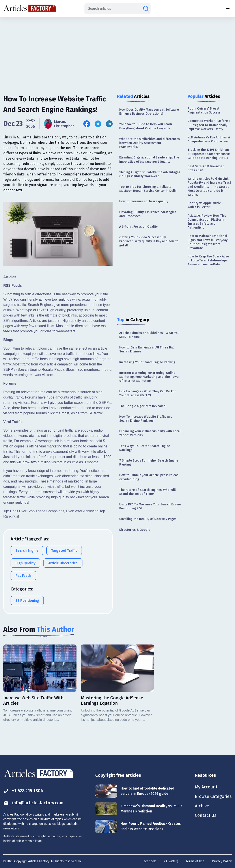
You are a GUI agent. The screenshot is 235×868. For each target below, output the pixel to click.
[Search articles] (146, 9)
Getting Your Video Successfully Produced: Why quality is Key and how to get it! (149, 241)
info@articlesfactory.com (34, 803)
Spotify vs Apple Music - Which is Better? (205, 205)
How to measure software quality (144, 201)
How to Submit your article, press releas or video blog (149, 477)
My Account (206, 787)
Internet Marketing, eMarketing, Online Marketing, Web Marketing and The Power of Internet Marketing (149, 377)
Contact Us (206, 816)
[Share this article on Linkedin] (109, 124)
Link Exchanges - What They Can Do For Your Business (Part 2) (148, 393)
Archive (202, 807)
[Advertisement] (117, 52)
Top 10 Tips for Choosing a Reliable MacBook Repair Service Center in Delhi (148, 189)
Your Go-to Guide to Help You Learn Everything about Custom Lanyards (146, 126)
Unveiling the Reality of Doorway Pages (148, 519)
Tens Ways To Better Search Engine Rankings (145, 448)
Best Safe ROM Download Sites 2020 (206, 168)
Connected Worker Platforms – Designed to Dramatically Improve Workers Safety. (209, 125)
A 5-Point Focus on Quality (138, 227)
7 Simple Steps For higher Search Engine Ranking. (149, 463)
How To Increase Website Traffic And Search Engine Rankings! (146, 419)
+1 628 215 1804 (23, 791)
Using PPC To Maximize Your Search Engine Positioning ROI (150, 506)
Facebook (149, 861)
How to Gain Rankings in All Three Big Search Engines (146, 349)
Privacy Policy (222, 861)
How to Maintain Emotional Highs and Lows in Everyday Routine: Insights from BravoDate (208, 242)
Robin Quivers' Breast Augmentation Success (204, 111)
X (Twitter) (171, 861)
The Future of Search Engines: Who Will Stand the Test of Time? (147, 492)
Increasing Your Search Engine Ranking (147, 362)
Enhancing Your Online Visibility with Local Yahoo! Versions (150, 433)
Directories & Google (135, 530)
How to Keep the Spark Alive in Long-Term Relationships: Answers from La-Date (208, 260)
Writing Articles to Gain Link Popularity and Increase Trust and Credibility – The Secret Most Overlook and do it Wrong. (209, 187)
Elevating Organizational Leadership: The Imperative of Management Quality (149, 159)
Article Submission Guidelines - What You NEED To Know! (149, 335)
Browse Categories (213, 797)
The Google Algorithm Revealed (142, 406)
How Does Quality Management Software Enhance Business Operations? (149, 112)
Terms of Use (195, 861)
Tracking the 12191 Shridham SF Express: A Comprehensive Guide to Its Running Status (209, 154)
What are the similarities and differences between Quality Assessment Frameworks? (149, 143)
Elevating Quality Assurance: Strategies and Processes (148, 214)
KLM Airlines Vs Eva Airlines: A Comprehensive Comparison (209, 139)
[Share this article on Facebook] (87, 124)
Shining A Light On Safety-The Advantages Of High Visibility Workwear (150, 174)
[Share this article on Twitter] (98, 124)
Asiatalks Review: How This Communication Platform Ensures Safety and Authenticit (207, 222)
